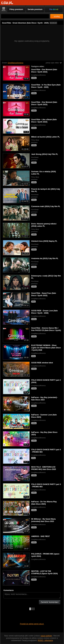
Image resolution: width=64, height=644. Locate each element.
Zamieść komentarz (50, 602)
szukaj (57, 16)
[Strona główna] (7, 3)
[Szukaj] (25, 16)
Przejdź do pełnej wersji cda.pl (32, 624)
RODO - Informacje (45, 640)
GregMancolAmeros (15, 63)
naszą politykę (46, 636)
